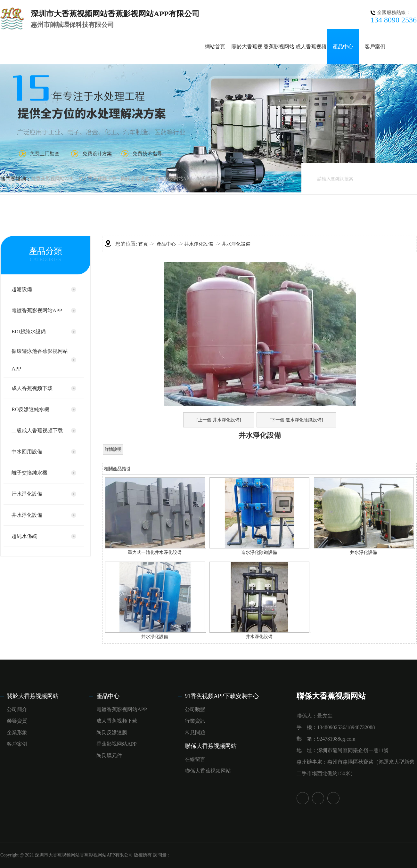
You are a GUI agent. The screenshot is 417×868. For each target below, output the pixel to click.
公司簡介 (17, 709)
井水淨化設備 (27, 515)
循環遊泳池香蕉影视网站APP (40, 360)
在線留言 (195, 759)
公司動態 (195, 709)
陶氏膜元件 (208, 179)
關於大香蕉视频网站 (33, 696)
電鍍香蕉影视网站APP (37, 310)
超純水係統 (24, 536)
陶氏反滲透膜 (135, 179)
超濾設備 (22, 289)
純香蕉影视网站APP (52, 179)
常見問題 (195, 732)
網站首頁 (215, 47)
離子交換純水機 (29, 473)
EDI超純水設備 (29, 332)
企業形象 (17, 732)
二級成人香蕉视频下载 (37, 430)
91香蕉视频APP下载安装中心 (222, 696)
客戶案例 (375, 47)
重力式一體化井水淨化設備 (155, 552)
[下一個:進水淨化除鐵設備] (296, 420)
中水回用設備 (27, 452)
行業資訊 (195, 721)
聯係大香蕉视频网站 (211, 746)
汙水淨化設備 (27, 494)
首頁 (143, 244)
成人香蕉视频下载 (97, 179)
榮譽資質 (17, 721)
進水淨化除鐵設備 (259, 552)
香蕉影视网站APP (173, 179)
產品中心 (343, 47)
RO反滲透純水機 (30, 409)
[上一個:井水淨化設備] (219, 420)
